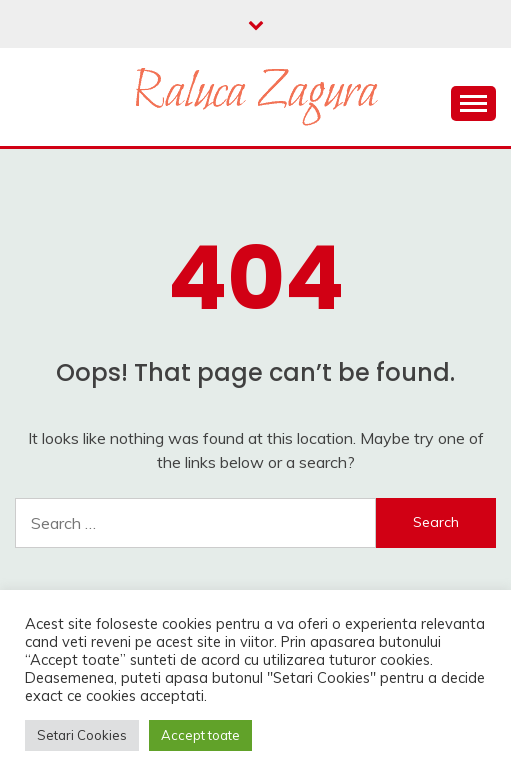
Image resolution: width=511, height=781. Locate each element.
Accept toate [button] (200, 735)
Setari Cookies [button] (82, 735)
